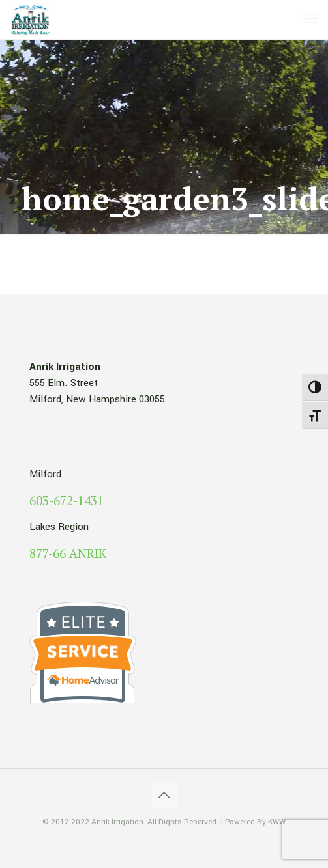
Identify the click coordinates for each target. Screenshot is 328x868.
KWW (277, 822)
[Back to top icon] (164, 796)
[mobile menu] (310, 20)
